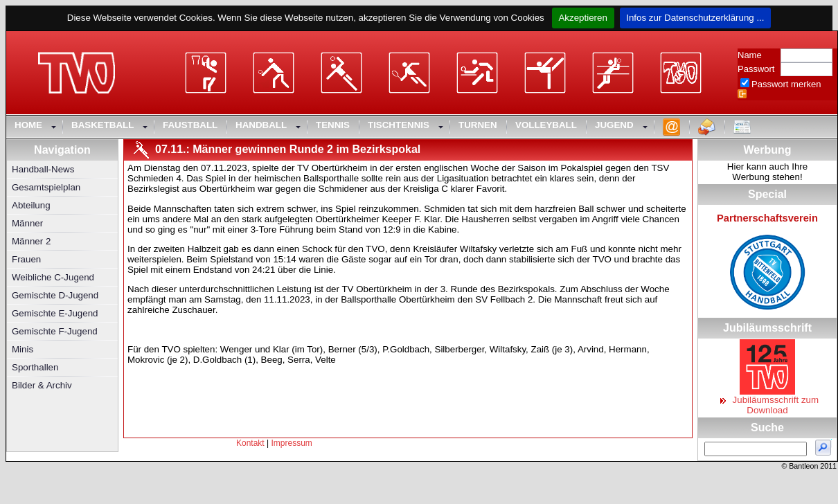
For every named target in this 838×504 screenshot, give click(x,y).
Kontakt (250, 443)
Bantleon (803, 466)
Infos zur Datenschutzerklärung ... (696, 18)
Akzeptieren (583, 18)
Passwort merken (786, 84)
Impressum (292, 443)
